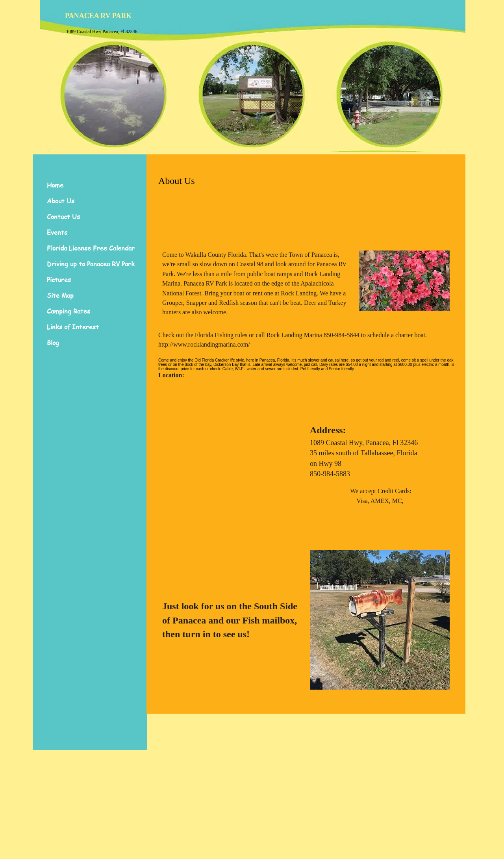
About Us (61, 201)
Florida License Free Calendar (91, 248)
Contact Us (63, 217)
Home (55, 185)
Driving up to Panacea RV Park (91, 264)
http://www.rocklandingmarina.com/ (204, 344)
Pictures (59, 280)
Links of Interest (73, 327)
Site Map (60, 295)
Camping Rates (69, 311)
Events (57, 232)
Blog (53, 343)
